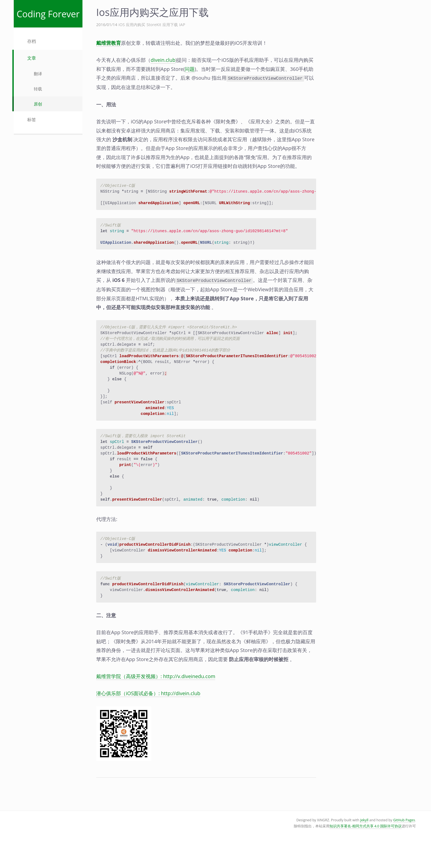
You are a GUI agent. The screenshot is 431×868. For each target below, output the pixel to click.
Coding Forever (48, 14)
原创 (38, 104)
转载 (38, 89)
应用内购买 (136, 25)
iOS (122, 25)
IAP (182, 25)
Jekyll (364, 844)
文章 (32, 58)
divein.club (163, 60)
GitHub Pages (404, 844)
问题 (190, 69)
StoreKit (154, 25)
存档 (32, 41)
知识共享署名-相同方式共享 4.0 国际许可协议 (366, 850)
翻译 (38, 74)
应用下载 (170, 25)
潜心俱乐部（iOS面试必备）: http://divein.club (148, 717)
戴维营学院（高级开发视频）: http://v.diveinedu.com (156, 700)
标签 (32, 120)
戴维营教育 (109, 43)
